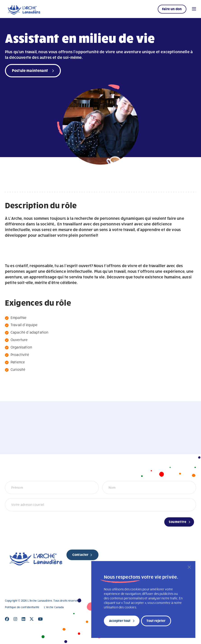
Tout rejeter (156, 621)
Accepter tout (120, 621)
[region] (143, 599)
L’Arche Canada (54, 607)
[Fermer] (189, 567)
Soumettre (178, 522)
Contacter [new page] (80, 555)
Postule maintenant (30, 70)
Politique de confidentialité (22, 607)
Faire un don (172, 9)
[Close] (7, 619)
